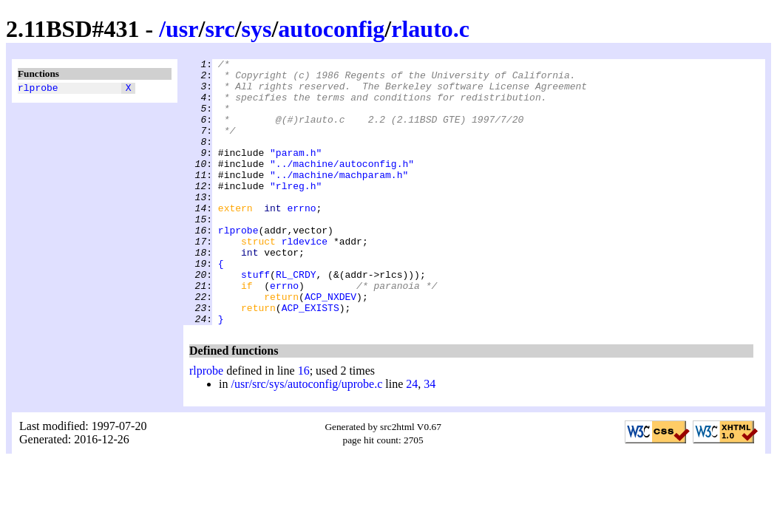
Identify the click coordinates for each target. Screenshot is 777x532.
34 (430, 437)
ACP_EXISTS (311, 358)
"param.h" (296, 172)
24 (412, 437)
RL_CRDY (296, 318)
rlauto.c (430, 29)
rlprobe (38, 89)
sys (257, 29)
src (220, 29)
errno (301, 239)
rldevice (305, 279)
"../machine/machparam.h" (339, 199)
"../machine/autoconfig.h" (342, 185)
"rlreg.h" (296, 212)
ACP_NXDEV (330, 345)
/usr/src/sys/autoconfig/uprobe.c (306, 437)
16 (304, 424)
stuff (255, 318)
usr (182, 29)
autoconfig (331, 29)
